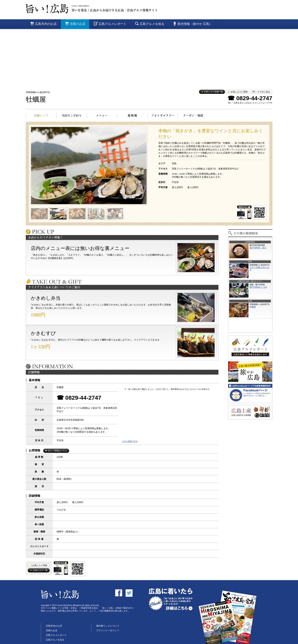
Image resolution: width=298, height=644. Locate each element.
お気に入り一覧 (39, 570)
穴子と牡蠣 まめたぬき (259, 268)
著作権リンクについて (108, 626)
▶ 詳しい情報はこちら (56, 451)
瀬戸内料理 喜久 (258, 248)
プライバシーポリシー (108, 630)
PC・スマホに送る (261, 92)
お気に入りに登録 (238, 92)
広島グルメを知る (55, 640)
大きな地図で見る (130, 441)
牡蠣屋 (36, 99)
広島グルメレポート (56, 635)
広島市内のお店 (54, 626)
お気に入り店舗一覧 (212, 92)
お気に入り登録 (39, 565)
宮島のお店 (52, 630)
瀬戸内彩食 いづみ (258, 287)
